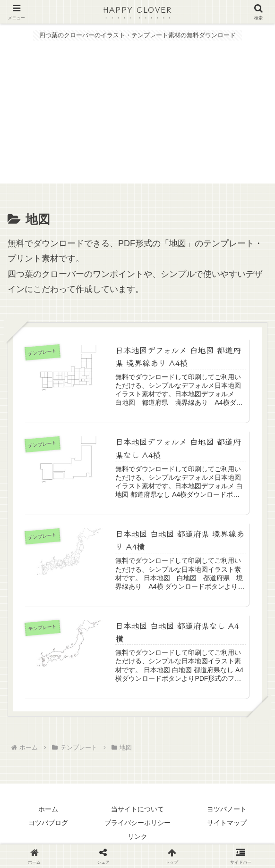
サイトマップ (227, 824)
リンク (137, 838)
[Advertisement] (137, 117)
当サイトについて (137, 810)
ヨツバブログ (48, 824)
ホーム (48, 810)
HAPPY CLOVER (137, 9)
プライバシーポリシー (137, 824)
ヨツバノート (227, 810)
